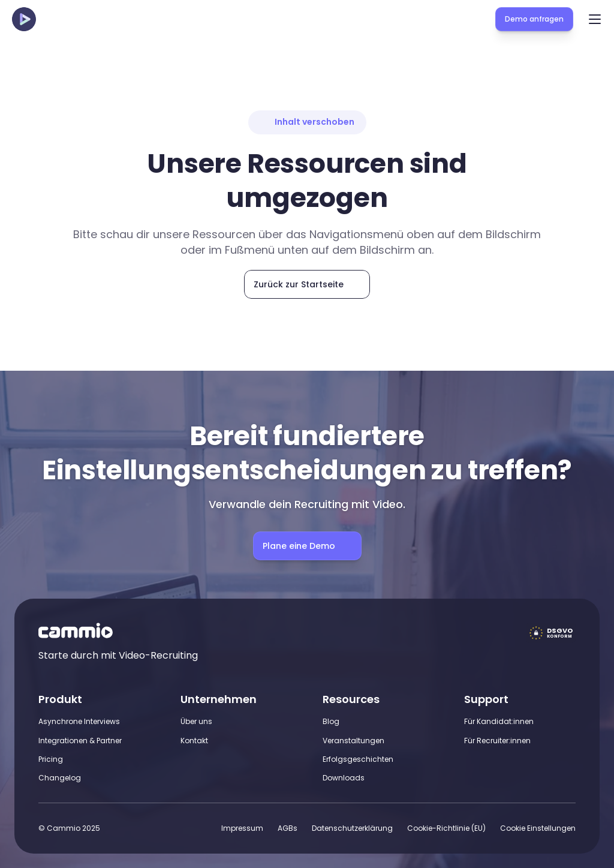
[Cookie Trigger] (538, 828)
